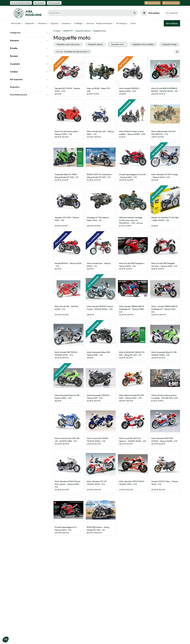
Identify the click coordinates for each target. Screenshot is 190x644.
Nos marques (172, 23)
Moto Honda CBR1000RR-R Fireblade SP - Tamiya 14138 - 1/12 (132, 309)
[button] (72, 52)
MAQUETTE (68, 31)
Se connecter (172, 13)
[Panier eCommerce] (150, 13)
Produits (57, 31)
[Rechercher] (135, 13)
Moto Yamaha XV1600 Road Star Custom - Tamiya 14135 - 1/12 (67, 484)
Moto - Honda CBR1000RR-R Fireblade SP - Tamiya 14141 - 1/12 (164, 309)
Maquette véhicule (83, 31)
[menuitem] (17, 23)
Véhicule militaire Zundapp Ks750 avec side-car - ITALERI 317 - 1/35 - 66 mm (131, 220)
